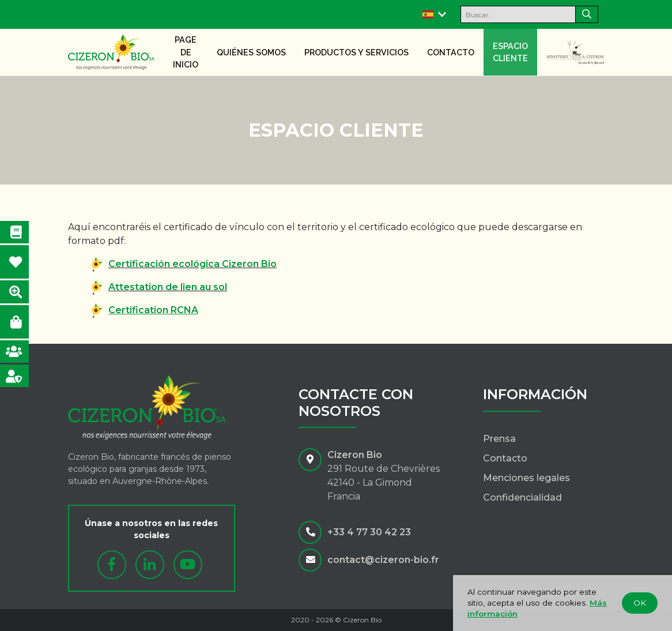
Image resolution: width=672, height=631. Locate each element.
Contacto (451, 52)
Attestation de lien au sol (168, 287)
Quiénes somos (251, 52)
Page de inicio (186, 52)
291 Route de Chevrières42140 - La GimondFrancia (384, 482)
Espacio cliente (510, 52)
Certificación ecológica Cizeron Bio (192, 264)
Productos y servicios (356, 52)
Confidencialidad (522, 497)
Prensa (499, 439)
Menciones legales (526, 478)
